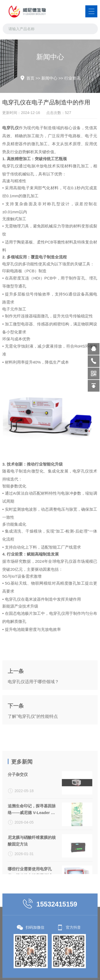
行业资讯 (72, 78)
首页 (30, 78)
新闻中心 (49, 78)
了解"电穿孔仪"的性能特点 (33, 736)
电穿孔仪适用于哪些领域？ (33, 701)
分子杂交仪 (18, 816)
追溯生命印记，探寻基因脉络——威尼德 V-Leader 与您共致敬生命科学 (32, 851)
